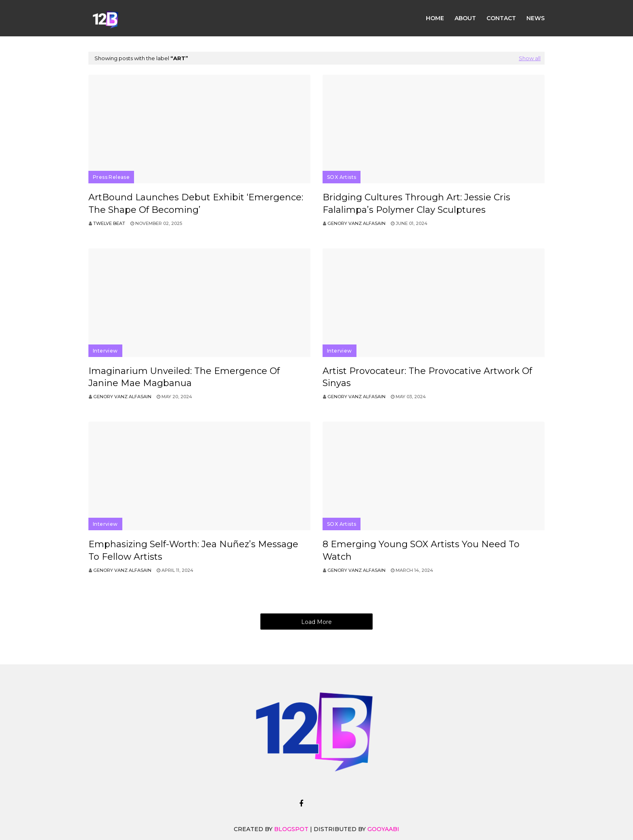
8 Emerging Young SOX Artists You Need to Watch (421, 550)
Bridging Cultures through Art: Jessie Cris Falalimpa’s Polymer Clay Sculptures (416, 204)
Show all (530, 58)
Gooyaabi (383, 829)
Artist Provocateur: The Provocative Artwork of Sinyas (427, 377)
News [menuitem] (536, 18)
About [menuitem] (465, 18)
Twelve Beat (109, 223)
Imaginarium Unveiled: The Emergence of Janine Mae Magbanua (184, 377)
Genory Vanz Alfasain (356, 223)
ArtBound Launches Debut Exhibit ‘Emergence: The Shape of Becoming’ (196, 204)
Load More (316, 622)
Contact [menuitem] (501, 18)
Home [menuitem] (435, 18)
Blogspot (291, 829)
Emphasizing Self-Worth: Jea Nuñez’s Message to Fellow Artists (193, 550)
